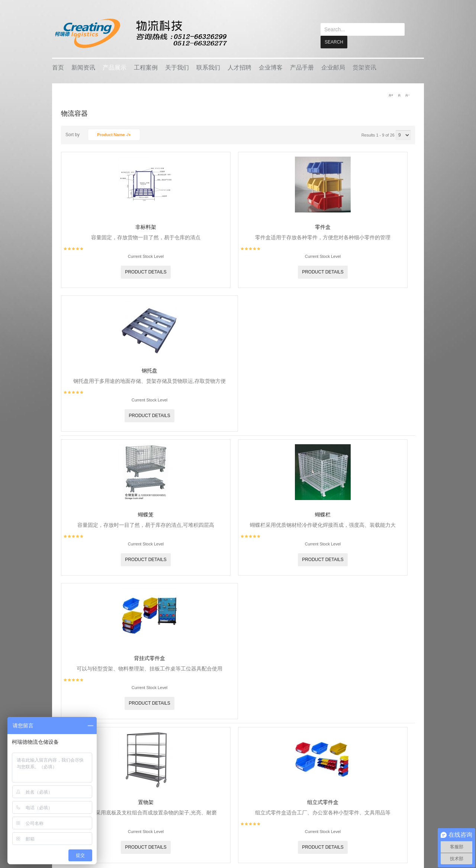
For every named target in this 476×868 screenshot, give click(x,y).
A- (407, 95)
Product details (146, 272)
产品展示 (115, 67)
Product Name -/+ (114, 134)
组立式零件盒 (323, 802)
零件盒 (323, 227)
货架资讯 (364, 67)
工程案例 (146, 67)
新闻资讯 (83, 67)
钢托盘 (149, 370)
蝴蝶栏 (323, 514)
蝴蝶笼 (146, 514)
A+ (391, 95)
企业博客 (271, 67)
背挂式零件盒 (149, 658)
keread (140, 33)
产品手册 (302, 67)
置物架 (146, 802)
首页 (58, 67)
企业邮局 (333, 67)
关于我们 (177, 67)
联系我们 (208, 67)
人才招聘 (239, 67)
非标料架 (146, 227)
